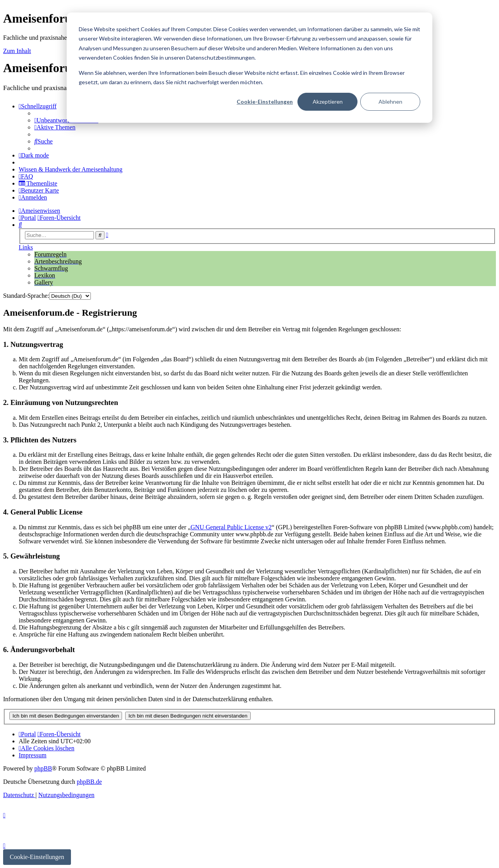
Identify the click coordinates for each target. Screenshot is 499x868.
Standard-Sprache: (26, 296)
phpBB (43, 768)
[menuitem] (66, 120)
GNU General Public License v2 (231, 527)
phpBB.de (89, 782)
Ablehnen (390, 102)
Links (26, 247)
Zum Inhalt (17, 51)
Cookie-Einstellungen (265, 102)
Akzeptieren (328, 102)
